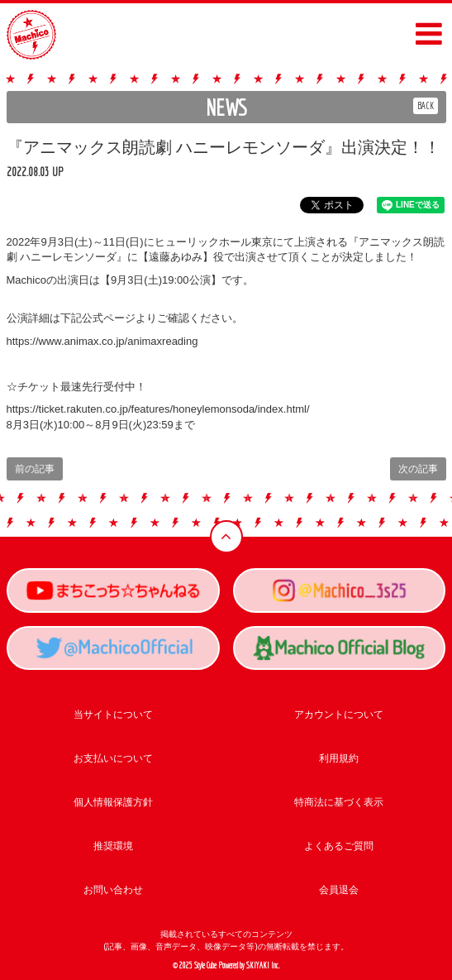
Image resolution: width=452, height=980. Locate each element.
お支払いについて (113, 758)
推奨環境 (113, 846)
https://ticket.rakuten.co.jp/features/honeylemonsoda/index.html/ (158, 409)
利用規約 (339, 758)
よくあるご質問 (339, 846)
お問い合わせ (113, 890)
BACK (426, 105)
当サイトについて (113, 715)
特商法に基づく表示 (339, 802)
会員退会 (339, 890)
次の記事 (418, 469)
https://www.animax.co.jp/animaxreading (102, 341)
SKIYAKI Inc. (263, 966)
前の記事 (35, 469)
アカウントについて (339, 715)
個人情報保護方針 (113, 802)
